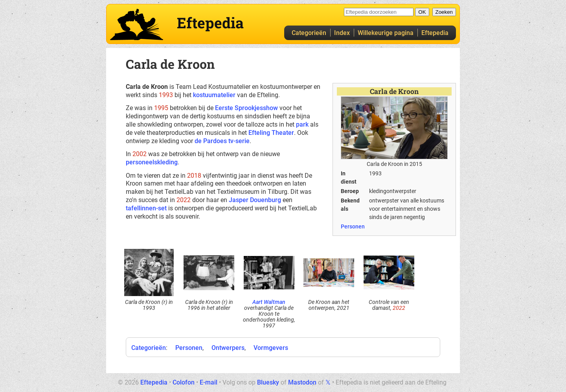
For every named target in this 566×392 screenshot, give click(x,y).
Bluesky (268, 382)
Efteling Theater (271, 133)
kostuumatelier (214, 95)
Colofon (184, 382)
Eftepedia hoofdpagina (137, 24)
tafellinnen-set (146, 208)
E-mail (209, 382)
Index (342, 33)
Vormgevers (271, 348)
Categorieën (309, 33)
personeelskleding (152, 162)
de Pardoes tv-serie (222, 141)
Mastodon (302, 382)
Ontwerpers (228, 348)
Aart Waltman (269, 302)
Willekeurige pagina (386, 33)
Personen (353, 226)
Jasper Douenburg (255, 200)
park (302, 124)
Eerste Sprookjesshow (246, 108)
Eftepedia (435, 33)
